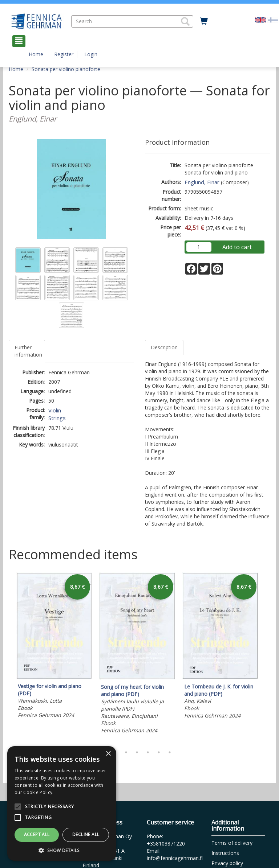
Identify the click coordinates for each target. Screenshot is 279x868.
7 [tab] (170, 752)
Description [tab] (164, 347)
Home (36, 54)
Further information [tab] (28, 351)
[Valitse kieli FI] (273, 19)
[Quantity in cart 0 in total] (204, 21)
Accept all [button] (37, 834)
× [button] (108, 754)
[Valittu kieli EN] (260, 19)
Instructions (225, 853)
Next (267, 658)
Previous (7, 658)
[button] (185, 21)
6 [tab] (159, 752)
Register (64, 54)
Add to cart (237, 247)
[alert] (62, 803)
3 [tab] (126, 752)
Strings (57, 418)
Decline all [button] (86, 834)
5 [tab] (148, 752)
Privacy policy (227, 863)
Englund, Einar (202, 182)
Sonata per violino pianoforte (66, 69)
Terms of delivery (232, 843)
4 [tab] (137, 752)
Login (91, 54)
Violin (55, 410)
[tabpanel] (54, 646)
